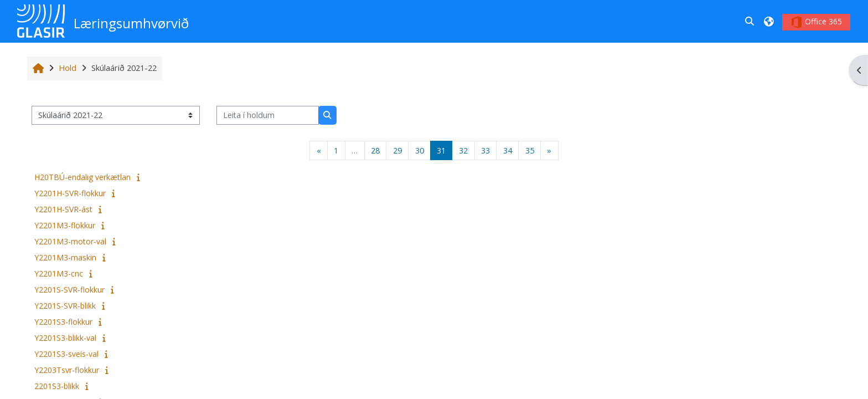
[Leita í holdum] (268, 116)
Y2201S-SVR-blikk (65, 306)
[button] (750, 21)
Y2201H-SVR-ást (63, 209)
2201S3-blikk (57, 386)
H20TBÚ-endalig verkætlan (82, 177)
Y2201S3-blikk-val (65, 338)
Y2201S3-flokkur (63, 322)
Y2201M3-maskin (65, 257)
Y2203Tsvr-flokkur (67, 370)
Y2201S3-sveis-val (66, 354)
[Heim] (41, 20)
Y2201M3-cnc (59, 273)
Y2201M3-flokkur (65, 225)
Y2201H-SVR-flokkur (70, 193)
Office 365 (816, 22)
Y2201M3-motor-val (70, 241)
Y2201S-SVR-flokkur (69, 290)
